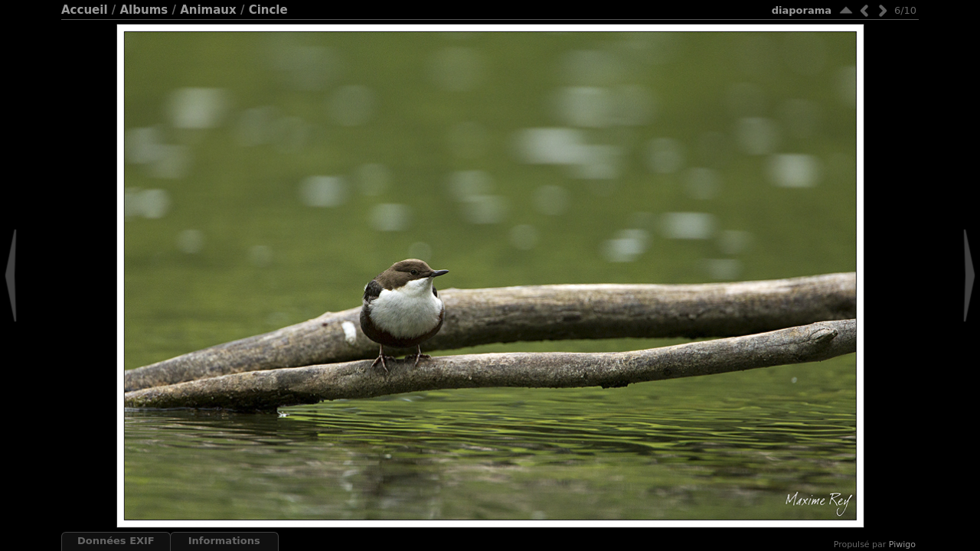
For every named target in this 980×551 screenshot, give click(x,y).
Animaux (208, 10)
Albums (144, 10)
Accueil (85, 10)
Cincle (268, 10)
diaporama (802, 10)
